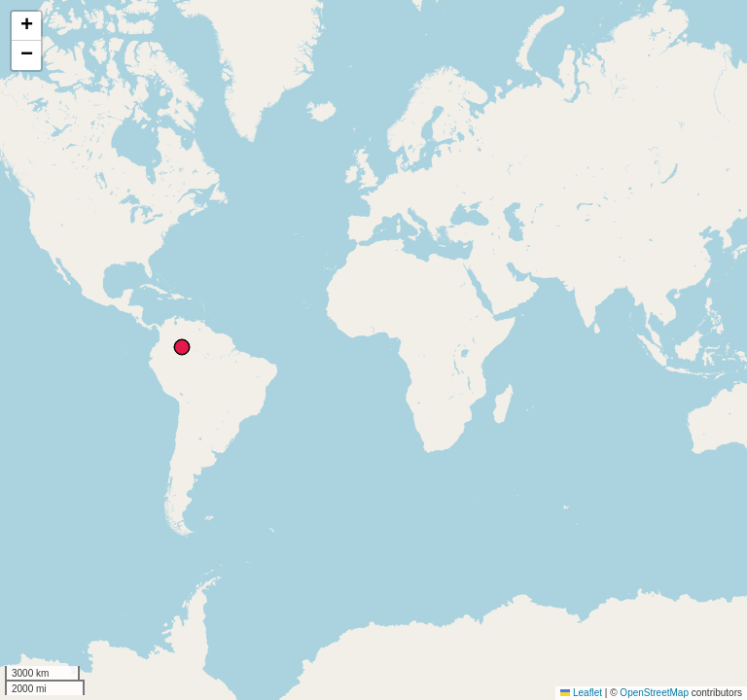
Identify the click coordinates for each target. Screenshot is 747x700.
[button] (26, 26)
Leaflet (581, 693)
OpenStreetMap (654, 693)
